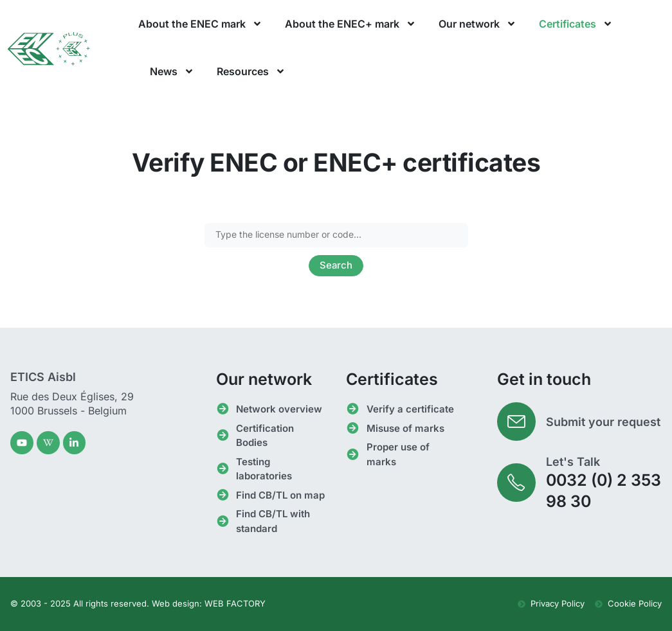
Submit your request (603, 422)
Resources (251, 71)
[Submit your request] (516, 422)
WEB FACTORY (235, 604)
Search (336, 266)
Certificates (576, 24)
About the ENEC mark (200, 24)
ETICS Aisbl (43, 377)
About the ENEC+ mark (350, 24)
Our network (477, 24)
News (172, 71)
